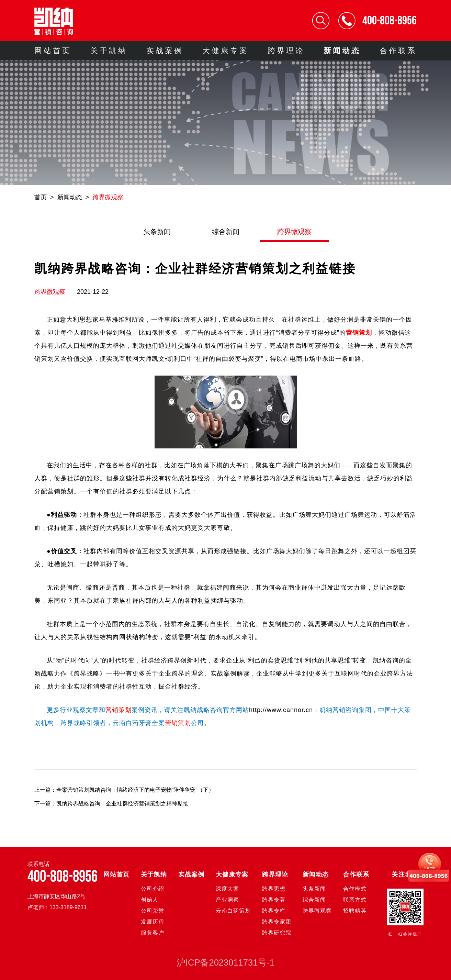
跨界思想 (274, 889)
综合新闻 (226, 232)
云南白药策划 (233, 911)
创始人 (150, 900)
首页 (41, 197)
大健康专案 (225, 51)
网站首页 (53, 51)
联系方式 (355, 900)
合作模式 (355, 889)
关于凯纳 (109, 51)
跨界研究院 (277, 933)
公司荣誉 (153, 911)
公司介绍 (153, 889)
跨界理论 (286, 51)
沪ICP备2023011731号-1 (225, 962)
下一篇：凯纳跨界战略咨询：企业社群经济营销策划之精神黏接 (112, 804)
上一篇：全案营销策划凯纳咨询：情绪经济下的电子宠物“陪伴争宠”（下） (124, 790)
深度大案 (227, 889)
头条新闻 (157, 232)
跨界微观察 (108, 197)
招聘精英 (355, 911)
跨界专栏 (274, 911)
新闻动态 (342, 51)
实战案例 (165, 51)
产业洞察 (227, 900)
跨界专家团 (277, 922)
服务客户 (153, 933)
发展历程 (153, 922)
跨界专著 (274, 900)
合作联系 (398, 51)
